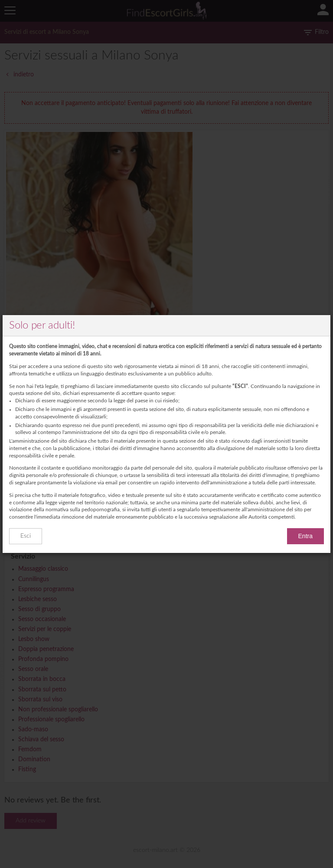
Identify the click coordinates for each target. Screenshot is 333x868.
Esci (26, 536)
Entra (305, 536)
